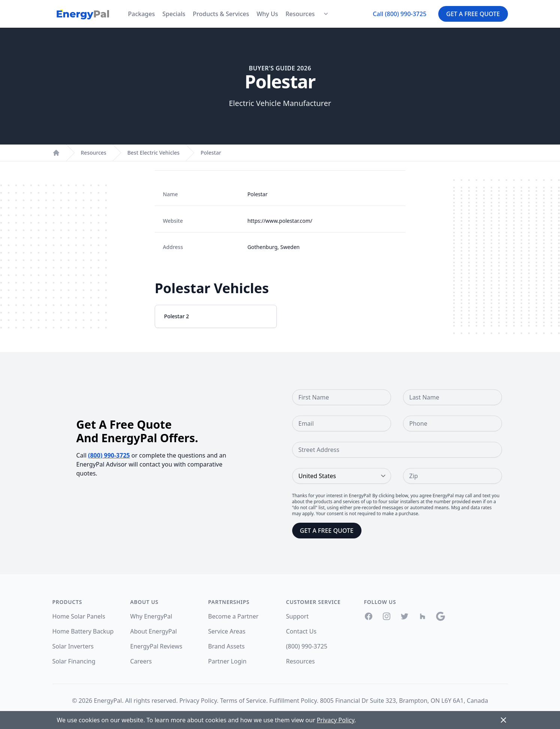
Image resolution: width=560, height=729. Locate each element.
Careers (141, 661)
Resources (300, 14)
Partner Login (228, 661)
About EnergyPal (154, 631)
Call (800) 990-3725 (399, 14)
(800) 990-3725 (109, 455)
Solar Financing (74, 661)
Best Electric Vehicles (153, 153)
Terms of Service (243, 701)
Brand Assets (227, 646)
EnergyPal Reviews (156, 646)
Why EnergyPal (151, 616)
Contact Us (301, 631)
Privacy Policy (198, 701)
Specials (174, 14)
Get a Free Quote (473, 14)
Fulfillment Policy (293, 701)
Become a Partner (234, 616)
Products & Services (221, 14)
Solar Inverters (73, 646)
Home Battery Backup (83, 631)
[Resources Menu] (326, 14)
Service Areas (227, 631)
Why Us (267, 14)
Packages (142, 14)
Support (297, 616)
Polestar (211, 153)
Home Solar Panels (79, 616)
